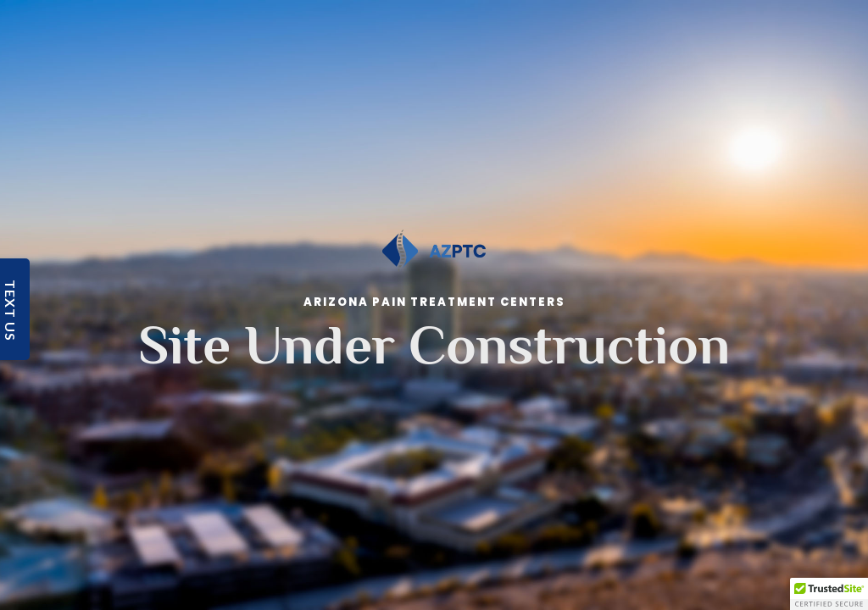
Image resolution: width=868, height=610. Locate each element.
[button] (829, 594)
